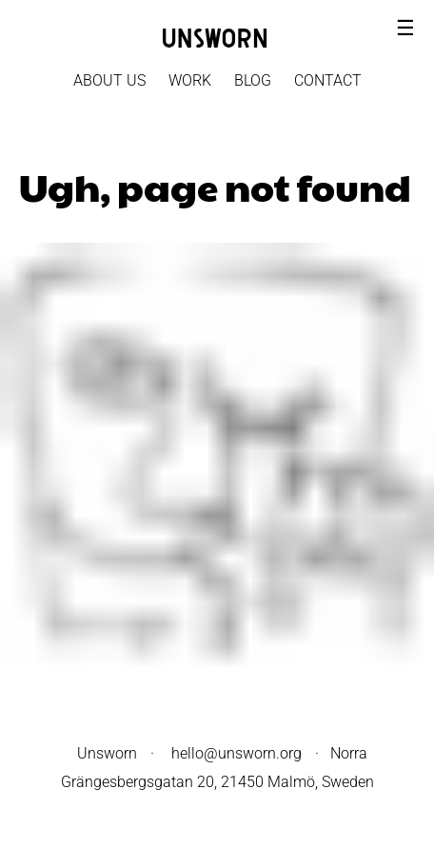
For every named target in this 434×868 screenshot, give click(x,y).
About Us (109, 80)
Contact (328, 80)
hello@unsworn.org (237, 753)
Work (190, 80)
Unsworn (107, 753)
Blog (253, 80)
